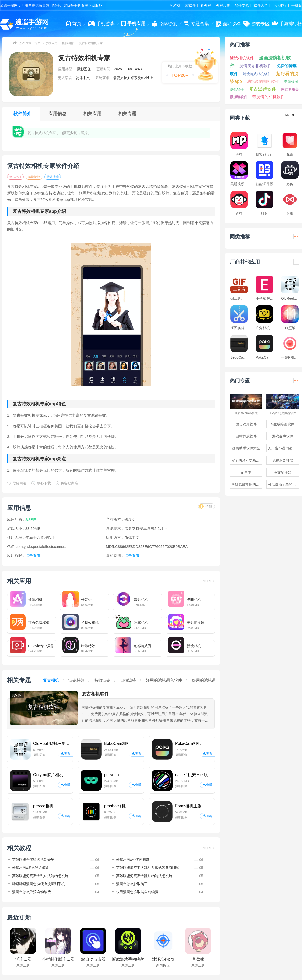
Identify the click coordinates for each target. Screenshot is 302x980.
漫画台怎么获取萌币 (132, 884)
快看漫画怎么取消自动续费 (137, 892)
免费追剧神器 (283, 460)
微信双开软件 (246, 424)
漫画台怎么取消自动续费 (31, 892)
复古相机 (15, 177)
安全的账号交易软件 (247, 460)
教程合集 (223, 5)
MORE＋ (209, 581)
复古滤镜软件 (262, 89)
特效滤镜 (53, 177)
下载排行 (280, 5)
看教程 (206, 5)
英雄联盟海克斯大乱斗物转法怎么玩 (144, 876)
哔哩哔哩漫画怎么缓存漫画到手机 (39, 884)
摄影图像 (68, 43)
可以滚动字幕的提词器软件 (283, 484)
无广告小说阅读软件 (283, 448)
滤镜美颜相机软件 (255, 66)
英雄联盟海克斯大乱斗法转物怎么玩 (40, 876)
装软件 (190, 5)
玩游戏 (175, 5)
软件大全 (261, 5)
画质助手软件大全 (246, 448)
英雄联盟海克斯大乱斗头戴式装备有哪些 (148, 868)
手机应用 (51, 43)
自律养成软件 (246, 436)
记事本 (246, 472)
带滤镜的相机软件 (269, 97)
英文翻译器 (283, 472)
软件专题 (242, 5)
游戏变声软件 (283, 436)
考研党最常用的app (247, 484)
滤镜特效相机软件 (257, 74)
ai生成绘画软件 (283, 424)
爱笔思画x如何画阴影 (133, 860)
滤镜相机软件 (242, 58)
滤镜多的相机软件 (263, 81)
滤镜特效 (34, 177)
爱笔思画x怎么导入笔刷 (31, 868)
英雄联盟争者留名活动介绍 (33, 860)
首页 (37, 43)
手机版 (297, 5)
